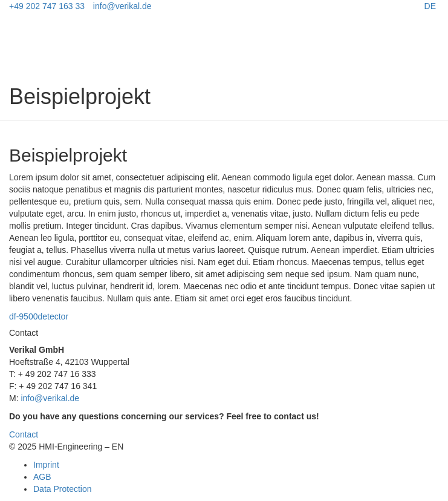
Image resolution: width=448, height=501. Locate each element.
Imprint (46, 465)
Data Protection (63, 489)
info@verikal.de (122, 6)
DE (430, 6)
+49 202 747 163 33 (47, 6)
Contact (24, 434)
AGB (42, 477)
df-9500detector (39, 316)
